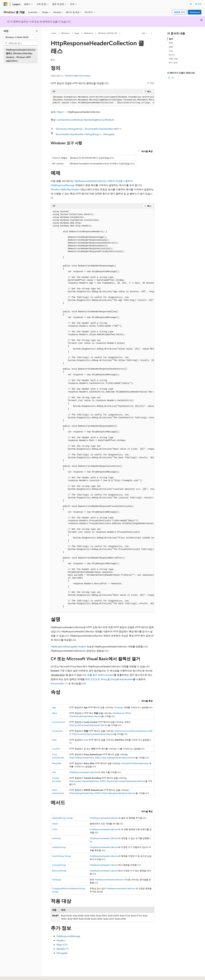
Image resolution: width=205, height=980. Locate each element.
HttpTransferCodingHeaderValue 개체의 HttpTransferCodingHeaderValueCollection (107, 781)
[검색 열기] (191, 4)
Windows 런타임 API (108, 33)
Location (56, 749)
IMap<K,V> (62, 944)
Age (54, 707)
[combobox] (21, 37)
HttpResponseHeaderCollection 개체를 (112, 880)
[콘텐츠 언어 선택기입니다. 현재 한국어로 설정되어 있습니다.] (10, 974)
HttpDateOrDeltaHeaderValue (135, 763)
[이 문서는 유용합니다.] (169, 78)
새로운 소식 (179, 12)
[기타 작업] (152, 33)
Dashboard (195, 12)
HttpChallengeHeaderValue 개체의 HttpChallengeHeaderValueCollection (102, 758)
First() (55, 829)
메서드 (172, 55)
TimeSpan (119, 707)
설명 (171, 47)
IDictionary (61, 129)
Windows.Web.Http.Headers (78, 76)
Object (60, 112)
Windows (65, 33)
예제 (171, 43)
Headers (82, 646)
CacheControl (58, 722)
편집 (151, 83)
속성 (171, 51)
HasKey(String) (59, 847)
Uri (119, 749)
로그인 (198, 4)
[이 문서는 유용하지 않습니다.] (173, 78)
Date (54, 740)
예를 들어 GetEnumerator (101, 675)
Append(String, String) (62, 818)
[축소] (37, 31)
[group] (102, 100)
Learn (54, 33)
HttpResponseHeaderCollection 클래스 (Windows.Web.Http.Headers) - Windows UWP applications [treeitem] (21, 55)
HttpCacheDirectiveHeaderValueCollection (89, 725)
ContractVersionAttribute (70, 120)
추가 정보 (173, 62)
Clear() (55, 824)
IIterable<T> (63, 949)
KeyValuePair (106, 129)
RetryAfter (57, 763)
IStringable (109, 134)
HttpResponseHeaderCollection (84, 772)
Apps (77, 33)
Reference (89, 33)
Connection (57, 731)
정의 (171, 39)
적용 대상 (173, 59)
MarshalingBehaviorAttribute (99, 120)
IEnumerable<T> (60, 683)
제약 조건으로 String (96, 679)
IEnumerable (91, 129)
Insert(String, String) (61, 856)
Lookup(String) (59, 865)
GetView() (57, 838)
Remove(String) (59, 871)
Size (54, 772)
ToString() (57, 880)
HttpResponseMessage (63, 646)
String (72, 129)
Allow (55, 713)
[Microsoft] (6, 4)
